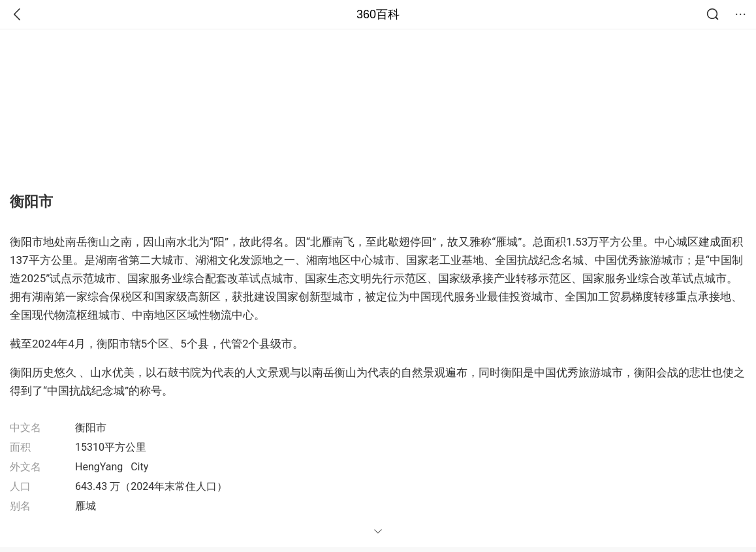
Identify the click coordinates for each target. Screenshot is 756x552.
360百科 (378, 14)
